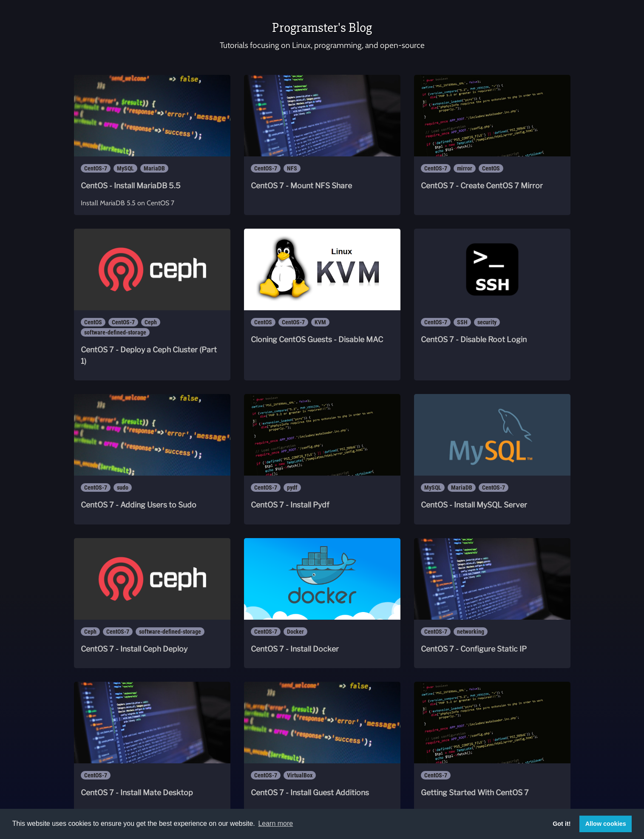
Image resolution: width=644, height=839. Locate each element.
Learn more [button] (275, 823)
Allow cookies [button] (606, 824)
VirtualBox (300, 775)
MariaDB (154, 168)
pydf (292, 488)
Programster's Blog (322, 27)
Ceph (151, 322)
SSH (462, 322)
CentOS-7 (96, 168)
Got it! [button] (562, 824)
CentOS (491, 168)
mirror (465, 168)
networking (471, 632)
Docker (295, 632)
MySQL (125, 168)
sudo (123, 488)
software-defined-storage (115, 332)
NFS (292, 168)
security (487, 322)
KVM (320, 322)
